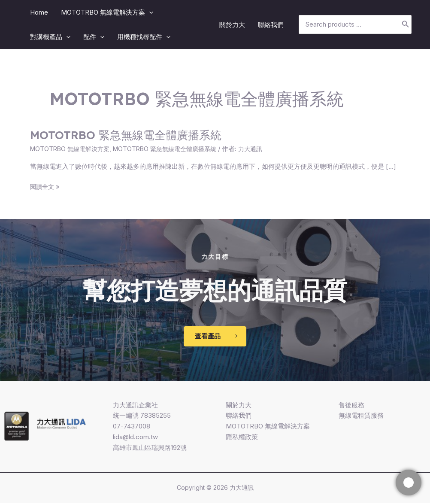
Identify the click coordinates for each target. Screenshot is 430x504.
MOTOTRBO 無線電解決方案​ (268, 427)
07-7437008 (132, 427)
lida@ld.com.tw (135, 438)
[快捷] (409, 483)
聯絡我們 (239, 417)
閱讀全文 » (46, 187)
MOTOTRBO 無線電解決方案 (72, 149)
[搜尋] (406, 25)
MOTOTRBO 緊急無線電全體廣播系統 (126, 135)
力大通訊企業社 (135, 406)
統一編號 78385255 (142, 417)
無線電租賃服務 (361, 417)
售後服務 (351, 406)
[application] (149, 12)
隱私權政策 (242, 438)
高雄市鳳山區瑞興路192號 (150, 448)
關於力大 (239, 406)
